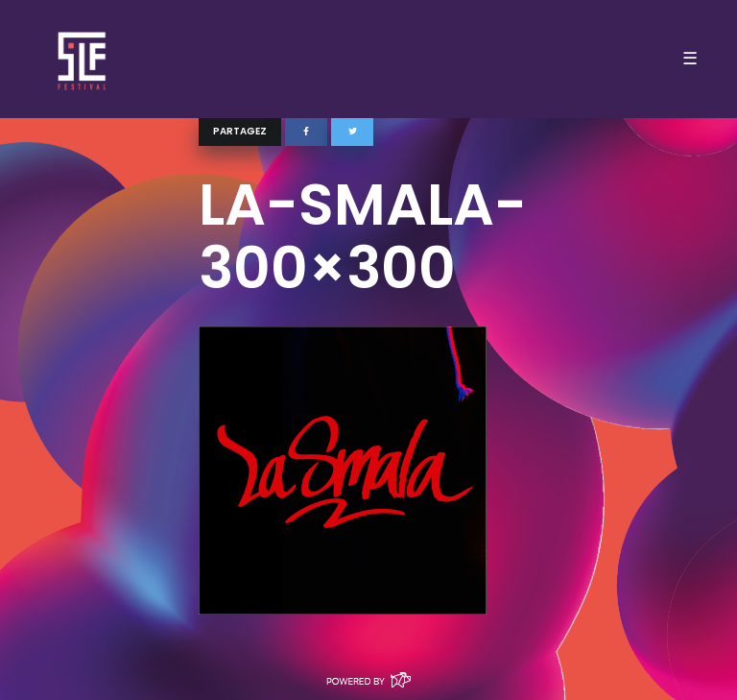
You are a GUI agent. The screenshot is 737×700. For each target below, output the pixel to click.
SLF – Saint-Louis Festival (83, 59)
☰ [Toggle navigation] (690, 59)
